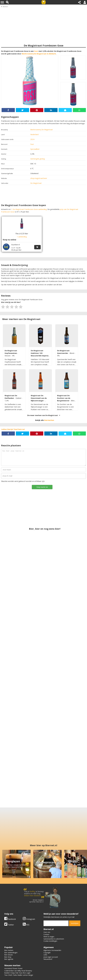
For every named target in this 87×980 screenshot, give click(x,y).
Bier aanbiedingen (11, 932)
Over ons (47, 912)
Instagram (29, 899)
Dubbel (19, 398)
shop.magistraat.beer (39, 178)
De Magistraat (36, 183)
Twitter (9, 904)
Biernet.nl (31, 973)
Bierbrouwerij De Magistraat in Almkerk (39, 54)
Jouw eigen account (51, 937)
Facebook (10, 899)
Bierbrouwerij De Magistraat (42, 130)
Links (45, 934)
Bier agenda (9, 939)
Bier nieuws (9, 934)
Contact (46, 914)
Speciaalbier (35, 149)
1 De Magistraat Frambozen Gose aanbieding (29, 209)
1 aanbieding (22, 237)
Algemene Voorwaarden (52, 930)
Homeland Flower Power (13, 948)
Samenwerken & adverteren (54, 918)
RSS (26, 904)
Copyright (47, 932)
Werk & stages (49, 916)
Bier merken (9, 930)
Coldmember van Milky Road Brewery (18, 950)
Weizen (8, 356)
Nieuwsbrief (48, 939)
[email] (56, 903)
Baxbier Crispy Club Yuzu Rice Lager (17, 952)
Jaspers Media (54, 973)
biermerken (49, 420)
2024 (32, 139)
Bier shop (8, 937)
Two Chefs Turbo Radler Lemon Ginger (19, 955)
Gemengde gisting (38, 159)
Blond (72, 353)
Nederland (34, 134)
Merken (5, 7)
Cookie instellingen (50, 921)
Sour (36, 51)
